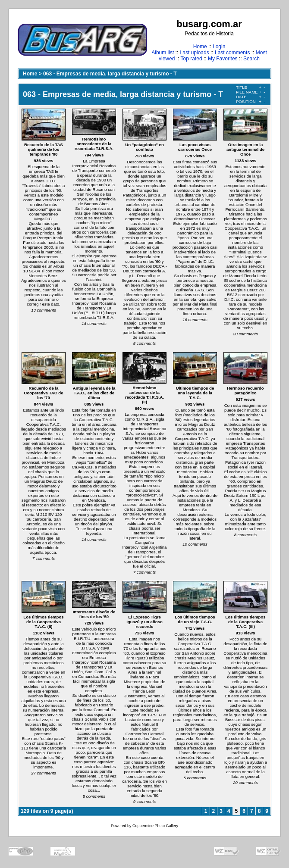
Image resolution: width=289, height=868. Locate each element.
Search (251, 59)
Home (200, 47)
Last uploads (195, 53)
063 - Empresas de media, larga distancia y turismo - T (110, 74)
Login (219, 47)
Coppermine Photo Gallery (155, 826)
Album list (163, 53)
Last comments (232, 53)
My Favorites (223, 59)
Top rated (192, 59)
